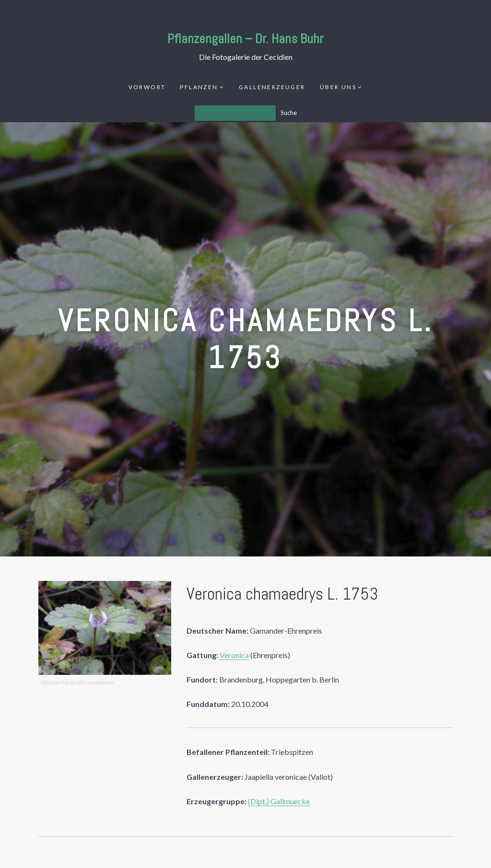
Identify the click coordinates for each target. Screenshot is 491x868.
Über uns (338, 87)
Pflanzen (199, 87)
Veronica (234, 655)
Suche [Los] (289, 113)
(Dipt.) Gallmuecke (279, 801)
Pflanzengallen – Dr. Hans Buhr (245, 39)
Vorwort (147, 87)
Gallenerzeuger (272, 87)
